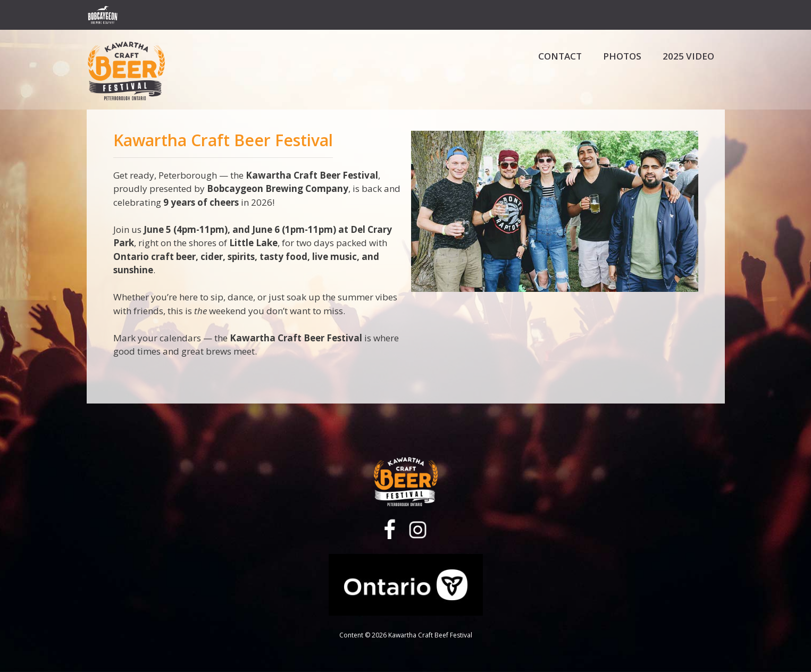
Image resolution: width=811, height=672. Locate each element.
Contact (560, 56)
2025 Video (688, 56)
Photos (622, 56)
